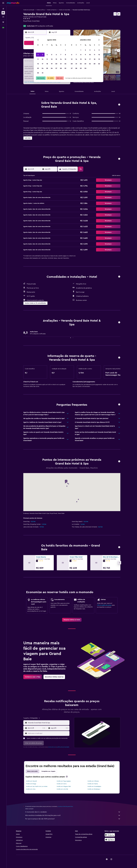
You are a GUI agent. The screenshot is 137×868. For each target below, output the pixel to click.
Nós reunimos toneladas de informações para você (73, 815)
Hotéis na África (41, 10)
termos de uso (52, 747)
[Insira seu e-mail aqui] (48, 733)
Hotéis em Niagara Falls (64, 786)
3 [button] (43, 55)
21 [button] (61, 64)
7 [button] (61, 55)
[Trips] (3, 22)
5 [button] (52, 55)
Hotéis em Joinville (62, 789)
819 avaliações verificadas (44, 26)
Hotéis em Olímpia (93, 781)
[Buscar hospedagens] (3, 13)
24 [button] (43, 68)
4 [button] (47, 55)
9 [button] (38, 59)
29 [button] (65, 68)
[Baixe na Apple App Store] (110, 839)
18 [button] (47, 64)
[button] (3, 3)
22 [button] (65, 64)
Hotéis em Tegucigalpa (64, 781)
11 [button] (47, 59)
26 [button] (52, 68)
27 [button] (56, 68)
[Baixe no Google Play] (110, 835)
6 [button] (56, 55)
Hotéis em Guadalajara (94, 786)
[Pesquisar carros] (3, 17)
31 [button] (43, 73)
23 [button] (38, 68)
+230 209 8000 (29, 23)
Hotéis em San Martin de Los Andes (37, 786)
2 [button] (38, 55)
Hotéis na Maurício (52, 10)
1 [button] (65, 50)
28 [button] (61, 68)
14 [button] (61, 59)
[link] (72, 620)
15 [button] (65, 59)
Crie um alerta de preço (104, 605)
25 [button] (47, 68)
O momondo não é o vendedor (73, 812)
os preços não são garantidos (65, 806)
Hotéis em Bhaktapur (94, 789)
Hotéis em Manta (93, 784)
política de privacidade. (63, 747)
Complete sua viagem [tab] (48, 771)
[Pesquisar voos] (3, 9)
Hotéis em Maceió (31, 781)
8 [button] (65, 55)
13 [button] (56, 59)
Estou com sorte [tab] (32, 771)
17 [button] (43, 64)
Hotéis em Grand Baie (65, 10)
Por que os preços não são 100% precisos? (73, 819)
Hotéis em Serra (62, 784)
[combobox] (48, 723)
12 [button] (52, 59)
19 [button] (52, 64)
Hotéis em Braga (31, 784)
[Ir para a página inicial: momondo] (13, 3)
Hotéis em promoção (29, 10)
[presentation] (67, 777)
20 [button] (56, 64)
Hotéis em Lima (31, 789)
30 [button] (38, 73)
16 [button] (38, 64)
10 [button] (43, 59)
